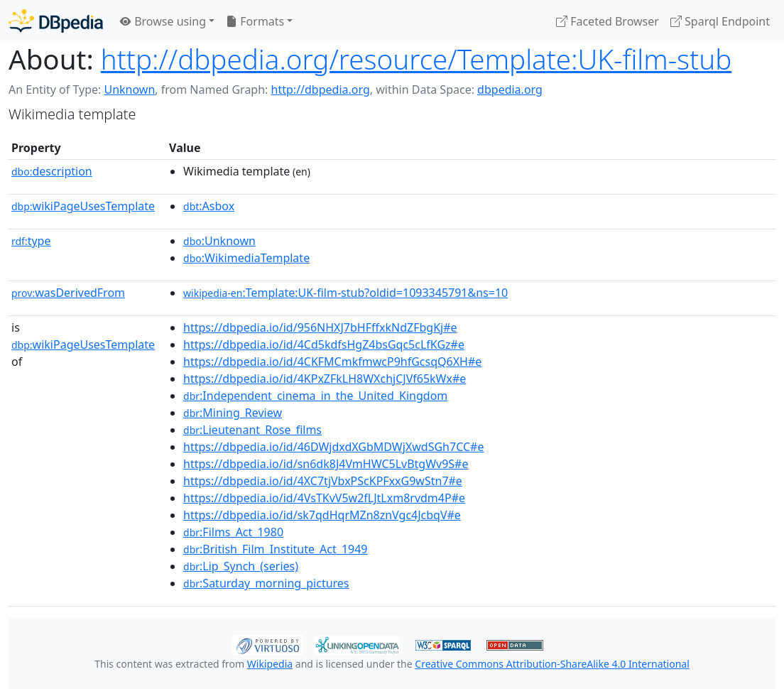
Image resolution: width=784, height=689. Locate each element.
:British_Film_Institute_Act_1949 (275, 549)
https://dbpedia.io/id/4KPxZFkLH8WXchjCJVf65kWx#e (325, 379)
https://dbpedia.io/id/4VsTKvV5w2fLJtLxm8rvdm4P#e (324, 498)
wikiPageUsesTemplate (83, 206)
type (31, 241)
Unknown (129, 89)
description (52, 171)
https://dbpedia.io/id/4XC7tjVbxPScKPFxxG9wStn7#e (323, 481)
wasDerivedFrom (68, 293)
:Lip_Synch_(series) (241, 566)
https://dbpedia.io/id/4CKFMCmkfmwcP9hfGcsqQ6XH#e (332, 362)
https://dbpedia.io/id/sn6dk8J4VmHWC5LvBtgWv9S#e (326, 464)
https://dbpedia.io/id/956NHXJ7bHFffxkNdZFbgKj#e (320, 327)
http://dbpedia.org (321, 89)
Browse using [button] (163, 21)
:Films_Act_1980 (233, 532)
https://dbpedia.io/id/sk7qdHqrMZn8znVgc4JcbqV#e (322, 515)
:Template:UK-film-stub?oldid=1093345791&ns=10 (345, 293)
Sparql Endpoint (720, 21)
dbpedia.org (510, 89)
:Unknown (219, 241)
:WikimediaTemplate (246, 258)
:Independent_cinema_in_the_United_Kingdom (315, 396)
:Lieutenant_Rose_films (252, 430)
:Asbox (209, 206)
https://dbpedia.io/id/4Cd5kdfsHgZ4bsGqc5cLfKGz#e (324, 344)
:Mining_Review (233, 413)
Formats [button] (255, 21)
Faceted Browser (608, 21)
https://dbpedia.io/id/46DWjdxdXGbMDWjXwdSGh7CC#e (333, 447)
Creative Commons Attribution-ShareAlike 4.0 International (552, 664)
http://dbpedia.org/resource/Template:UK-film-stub (416, 59)
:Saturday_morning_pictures (266, 583)
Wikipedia (270, 664)
